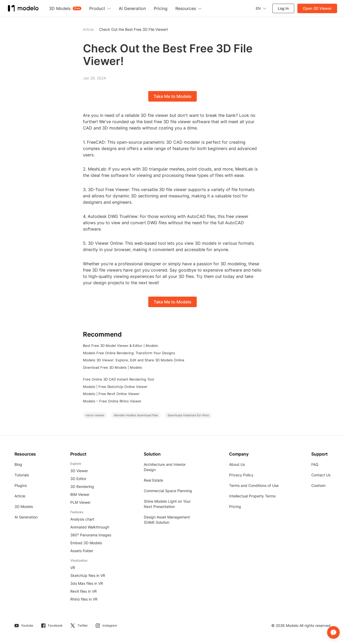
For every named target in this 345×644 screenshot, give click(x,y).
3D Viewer (79, 471)
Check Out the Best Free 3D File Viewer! (134, 29)
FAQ (315, 464)
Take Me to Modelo (172, 96)
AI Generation (26, 517)
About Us (237, 464)
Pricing (235, 506)
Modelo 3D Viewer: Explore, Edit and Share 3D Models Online (134, 360)
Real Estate (153, 480)
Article (20, 496)
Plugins (21, 485)
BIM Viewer (80, 494)
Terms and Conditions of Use (254, 485)
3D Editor (78, 479)
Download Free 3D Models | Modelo (113, 367)
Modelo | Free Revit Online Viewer (111, 394)
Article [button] (88, 29)
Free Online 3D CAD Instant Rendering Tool (119, 379)
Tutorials (22, 475)
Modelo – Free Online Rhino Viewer (112, 401)
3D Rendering (82, 486)
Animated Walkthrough (90, 527)
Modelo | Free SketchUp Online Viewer (115, 387)
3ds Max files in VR (87, 583)
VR (73, 568)
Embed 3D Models (86, 543)
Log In (283, 8)
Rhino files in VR (84, 599)
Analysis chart (82, 519)
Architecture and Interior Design (165, 467)
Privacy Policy (241, 475)
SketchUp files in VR (88, 575)
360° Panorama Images (91, 535)
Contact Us (321, 475)
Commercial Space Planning (168, 491)
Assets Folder (82, 551)
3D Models (24, 506)
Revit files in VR (83, 591)
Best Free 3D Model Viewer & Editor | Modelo (120, 346)
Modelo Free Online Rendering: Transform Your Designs (129, 353)
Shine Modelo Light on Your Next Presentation (167, 504)
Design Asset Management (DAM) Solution (167, 520)
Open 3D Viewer (317, 8)
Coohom (318, 485)
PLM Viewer (80, 502)
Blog (18, 464)
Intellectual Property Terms (252, 496)
